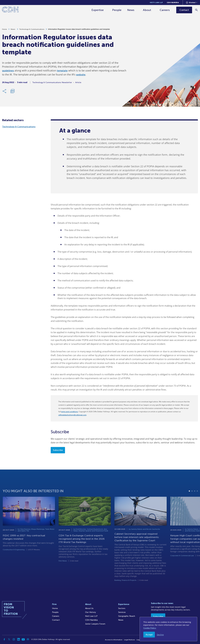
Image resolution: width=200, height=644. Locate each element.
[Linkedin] (18, 639)
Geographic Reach (127, 616)
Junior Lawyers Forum (95, 624)
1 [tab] (189, 500)
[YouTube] (23, 639)
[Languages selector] (192, 2)
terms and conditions (70, 412)
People (117, 10)
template (62, 72)
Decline (160, 635)
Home (5, 30)
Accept (149, 635)
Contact (56, 620)
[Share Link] (5, 92)
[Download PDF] (12, 92)
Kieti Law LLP (156, 2)
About (147, 10)
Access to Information (114, 640)
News (131, 10)
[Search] (197, 10)
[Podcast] (28, 639)
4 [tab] (197, 500)
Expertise (98, 10)
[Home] (10, 10)
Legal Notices (129, 640)
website (81, 76)
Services (122, 612)
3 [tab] (195, 500)
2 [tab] (192, 500)
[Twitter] (9, 639)
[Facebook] (4, 639)
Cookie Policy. (150, 628)
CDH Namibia (173, 2)
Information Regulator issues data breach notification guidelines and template (79, 30)
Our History (90, 612)
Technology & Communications (32, 30)
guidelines (8, 72)
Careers (165, 10)
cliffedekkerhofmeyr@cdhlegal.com (72, 415)
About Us (89, 608)
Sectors (122, 608)
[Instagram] (14, 639)
